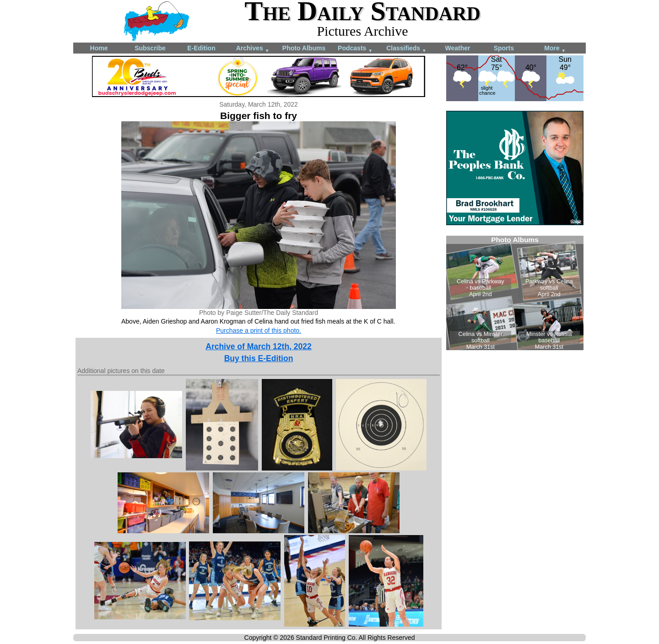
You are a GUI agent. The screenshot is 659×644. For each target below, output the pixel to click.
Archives (253, 49)
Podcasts (355, 49)
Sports (504, 48)
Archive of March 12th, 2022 (258, 346)
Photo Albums (304, 48)
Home (99, 48)
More (555, 49)
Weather (458, 48)
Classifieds (406, 49)
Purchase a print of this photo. (259, 330)
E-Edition (201, 48)
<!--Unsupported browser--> (515, 293)
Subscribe (150, 48)
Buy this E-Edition (259, 358)
